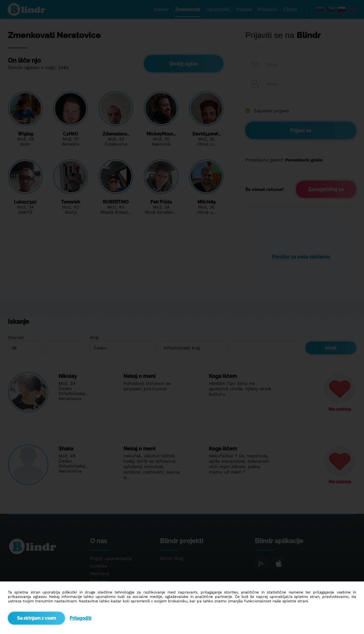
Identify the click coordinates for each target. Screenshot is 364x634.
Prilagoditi (81, 618)
